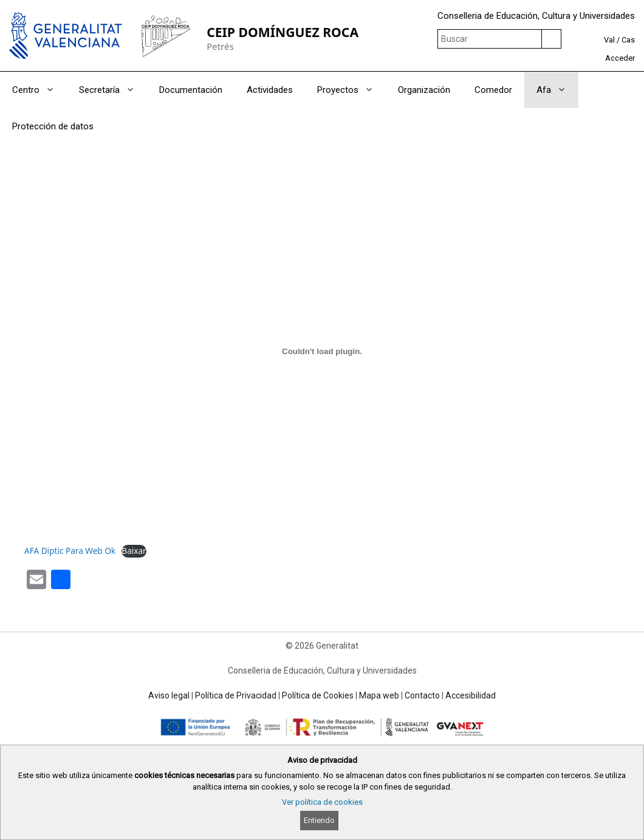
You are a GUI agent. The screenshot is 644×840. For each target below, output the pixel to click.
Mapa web (379, 695)
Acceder (620, 58)
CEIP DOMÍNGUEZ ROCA (283, 32)
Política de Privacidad (236, 695)
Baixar (134, 551)
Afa (557, 90)
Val (609, 40)
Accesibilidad (471, 695)
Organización (424, 90)
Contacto (422, 695)
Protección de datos (53, 126)
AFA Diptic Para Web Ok (70, 551)
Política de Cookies (318, 695)
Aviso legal (169, 695)
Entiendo (319, 820)
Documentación (191, 90)
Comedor (493, 90)
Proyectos (351, 90)
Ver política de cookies (322, 802)
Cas (628, 40)
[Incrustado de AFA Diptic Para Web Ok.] (322, 351)
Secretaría (113, 90)
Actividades (270, 90)
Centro (39, 90)
